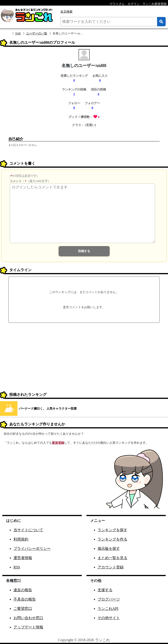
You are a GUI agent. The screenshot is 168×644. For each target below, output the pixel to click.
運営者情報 (23, 558)
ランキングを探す (112, 530)
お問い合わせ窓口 (28, 618)
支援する (105, 590)
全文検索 (66, 12)
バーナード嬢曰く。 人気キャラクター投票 (48, 409)
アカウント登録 (111, 567)
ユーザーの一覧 (37, 33)
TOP (18, 33)
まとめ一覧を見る (112, 558)
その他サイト (109, 618)
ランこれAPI (108, 609)
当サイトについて (28, 530)
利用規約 (21, 539)
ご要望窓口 (23, 609)
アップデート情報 (28, 627)
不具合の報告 (25, 599)
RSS (17, 567)
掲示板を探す (109, 549)
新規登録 (58, 443)
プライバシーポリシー (32, 549)
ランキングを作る (112, 539)
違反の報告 (23, 590)
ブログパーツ (109, 599)
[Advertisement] (84, 358)
